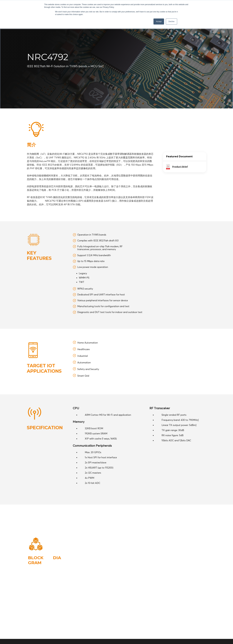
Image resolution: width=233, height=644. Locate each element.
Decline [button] (171, 22)
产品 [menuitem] (182, 612)
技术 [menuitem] (174, 612)
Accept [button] (159, 22)
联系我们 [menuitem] (202, 617)
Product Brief (213, 167)
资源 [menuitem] (191, 612)
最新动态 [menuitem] (189, 617)
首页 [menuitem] (165, 612)
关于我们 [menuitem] (202, 612)
